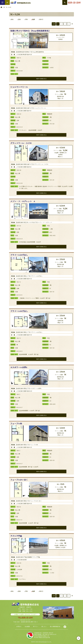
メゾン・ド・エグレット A (23, 201)
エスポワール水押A (19, 367)
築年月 (41, 19)
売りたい (36, 626)
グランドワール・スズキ (21, 143)
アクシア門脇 (16, 536)
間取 (26, 19)
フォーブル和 (16, 423)
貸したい (44, 626)
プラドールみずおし (19, 255)
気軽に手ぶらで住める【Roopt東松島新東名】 (30, 31)
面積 (19, 19)
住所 (33, 19)
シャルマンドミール (19, 87)
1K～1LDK (15, 14)
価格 (12, 19)
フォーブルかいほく (19, 480)
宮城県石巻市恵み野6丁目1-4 (29, 622)
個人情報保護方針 (55, 626)
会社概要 (27, 626)
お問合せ (19, 626)
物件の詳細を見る (41, 79)
